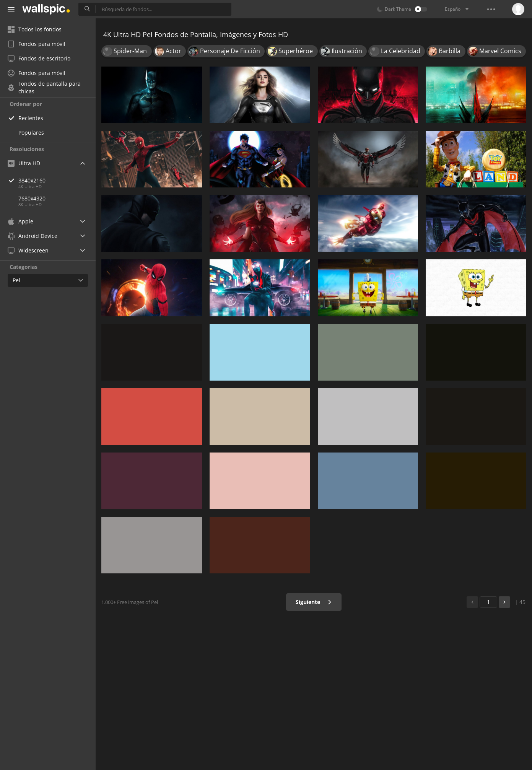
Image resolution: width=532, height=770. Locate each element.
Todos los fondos (35, 29)
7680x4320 (32, 198)
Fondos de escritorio (39, 58)
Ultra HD (24, 163)
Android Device (33, 236)
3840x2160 (57, 180)
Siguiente (314, 602)
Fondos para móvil (37, 44)
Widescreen (28, 250)
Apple (20, 221)
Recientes (31, 118)
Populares (31, 133)
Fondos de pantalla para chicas (44, 88)
